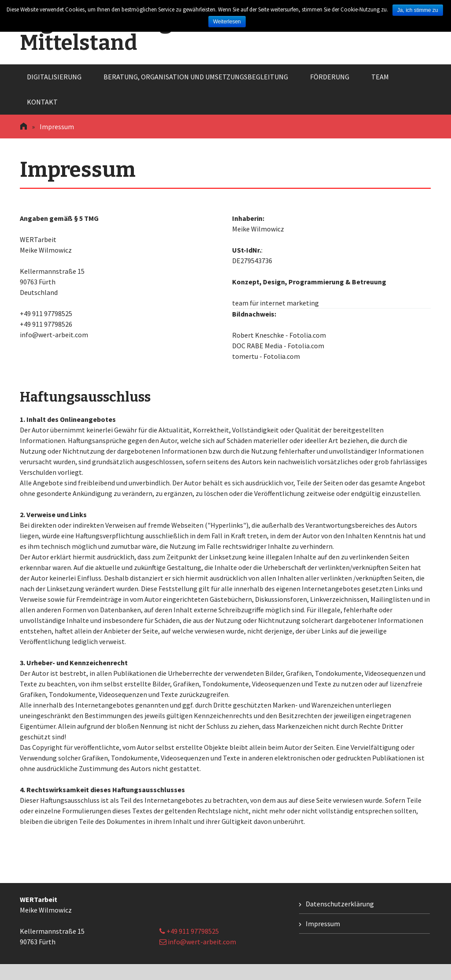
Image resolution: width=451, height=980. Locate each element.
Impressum (323, 924)
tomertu (245, 356)
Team (380, 77)
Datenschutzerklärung (340, 904)
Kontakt (42, 102)
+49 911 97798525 (189, 931)
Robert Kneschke (258, 335)
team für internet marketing (275, 303)
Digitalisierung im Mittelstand (111, 32)
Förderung (330, 77)
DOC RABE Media (257, 346)
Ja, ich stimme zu (418, 10)
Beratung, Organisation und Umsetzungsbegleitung (196, 77)
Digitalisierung (54, 77)
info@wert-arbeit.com (198, 942)
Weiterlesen (227, 22)
